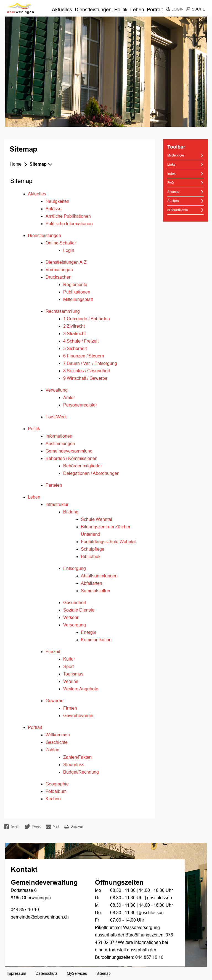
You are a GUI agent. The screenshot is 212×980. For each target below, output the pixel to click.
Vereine (71, 681)
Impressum (16, 973)
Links (171, 165)
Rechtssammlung (63, 311)
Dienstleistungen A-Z (66, 262)
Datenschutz (47, 973)
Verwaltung (57, 390)
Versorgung (75, 625)
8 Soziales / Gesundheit (87, 371)
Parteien (54, 485)
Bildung (71, 512)
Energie (89, 632)
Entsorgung (75, 568)
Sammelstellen (96, 591)
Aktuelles (62, 10)
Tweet (33, 827)
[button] (42, 164)
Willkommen (58, 735)
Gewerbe (55, 701)
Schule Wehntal (96, 519)
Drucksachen (59, 277)
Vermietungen (59, 270)
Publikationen (77, 292)
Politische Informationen (69, 224)
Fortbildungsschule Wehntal (108, 542)
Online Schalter (61, 243)
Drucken (74, 827)
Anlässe (54, 209)
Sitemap (183, 192)
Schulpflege (93, 549)
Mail (52, 827)
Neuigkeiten (57, 201)
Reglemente (75, 285)
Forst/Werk (56, 417)
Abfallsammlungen (99, 576)
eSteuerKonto (178, 210)
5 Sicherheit (75, 348)
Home (16, 164)
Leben (137, 10)
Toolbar (176, 147)
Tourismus (73, 674)
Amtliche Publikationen (68, 216)
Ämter (69, 398)
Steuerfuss (74, 765)
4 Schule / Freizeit (81, 341)
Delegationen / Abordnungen (91, 473)
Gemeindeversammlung (69, 451)
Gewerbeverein (78, 716)
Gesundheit (75, 603)
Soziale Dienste (79, 610)
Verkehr (71, 617)
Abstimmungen (60, 444)
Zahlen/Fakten (77, 757)
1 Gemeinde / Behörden (87, 319)
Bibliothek (91, 557)
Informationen (59, 436)
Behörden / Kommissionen (71, 458)
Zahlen (52, 750)
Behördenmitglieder (83, 466)
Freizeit (53, 652)
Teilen (12, 827)
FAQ (170, 183)
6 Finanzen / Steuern (84, 356)
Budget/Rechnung (81, 772)
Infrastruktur (57, 504)
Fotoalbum (56, 791)
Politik (121, 10)
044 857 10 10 (25, 910)
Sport (68, 667)
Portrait (155, 10)
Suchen (173, 201)
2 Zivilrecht (74, 326)
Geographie (57, 784)
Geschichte (57, 742)
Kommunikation (96, 640)
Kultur (69, 659)
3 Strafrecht (74, 334)
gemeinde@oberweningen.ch (40, 917)
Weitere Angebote (81, 689)
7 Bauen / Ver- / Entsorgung (90, 363)
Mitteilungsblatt (78, 299)
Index (171, 174)
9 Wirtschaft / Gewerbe (85, 378)
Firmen (70, 708)
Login (69, 250)
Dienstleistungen (93, 10)
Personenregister (80, 405)
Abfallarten (92, 583)
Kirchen (53, 799)
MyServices (176, 155)
